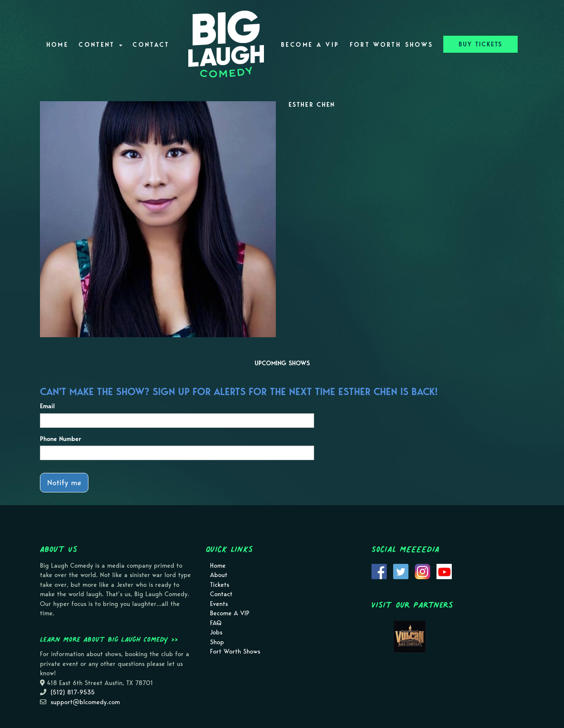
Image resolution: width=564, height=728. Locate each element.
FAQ (216, 623)
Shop (217, 642)
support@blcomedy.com (85, 702)
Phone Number (61, 439)
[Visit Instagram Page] (422, 571)
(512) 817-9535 (73, 692)
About (219, 575)
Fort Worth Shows (392, 45)
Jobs (216, 632)
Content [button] (101, 45)
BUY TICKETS (480, 44)
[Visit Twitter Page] (401, 571)
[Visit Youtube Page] (444, 571)
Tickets (220, 585)
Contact (151, 45)
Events (219, 604)
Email (47, 406)
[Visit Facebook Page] (379, 571)
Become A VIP (310, 45)
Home (57, 45)
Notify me (64, 482)
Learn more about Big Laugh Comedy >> (109, 639)
